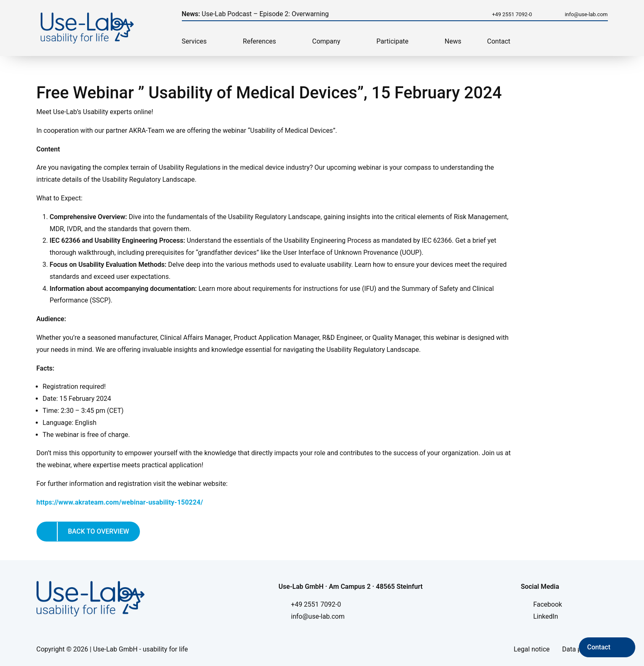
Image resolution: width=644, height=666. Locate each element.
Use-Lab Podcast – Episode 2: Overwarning (255, 14)
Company (326, 41)
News (453, 41)
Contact (499, 41)
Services (194, 41)
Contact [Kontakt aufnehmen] (599, 647)
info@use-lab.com (586, 14)
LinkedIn (546, 616)
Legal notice (532, 649)
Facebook (547, 604)
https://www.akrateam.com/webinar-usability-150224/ (120, 502)
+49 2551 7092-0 (512, 14)
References (260, 41)
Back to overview (99, 531)
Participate (393, 41)
